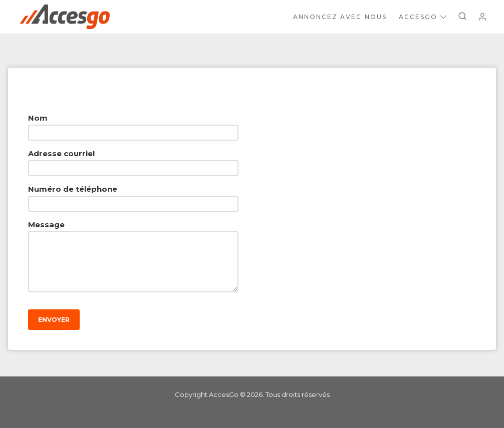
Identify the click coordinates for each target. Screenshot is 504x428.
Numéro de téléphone (73, 189)
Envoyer (54, 320)
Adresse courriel (61, 153)
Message (46, 225)
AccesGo (423, 17)
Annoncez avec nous (340, 17)
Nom (38, 118)
